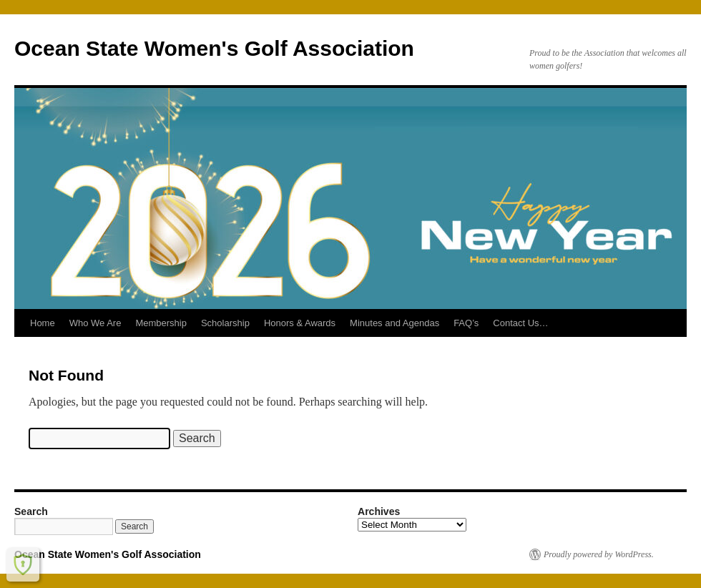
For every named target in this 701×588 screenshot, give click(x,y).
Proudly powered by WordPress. (599, 554)
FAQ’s (466, 323)
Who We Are (95, 323)
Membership (161, 323)
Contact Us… (520, 323)
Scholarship (225, 323)
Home (43, 323)
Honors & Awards (300, 323)
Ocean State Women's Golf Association (214, 48)
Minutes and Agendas (394, 323)
